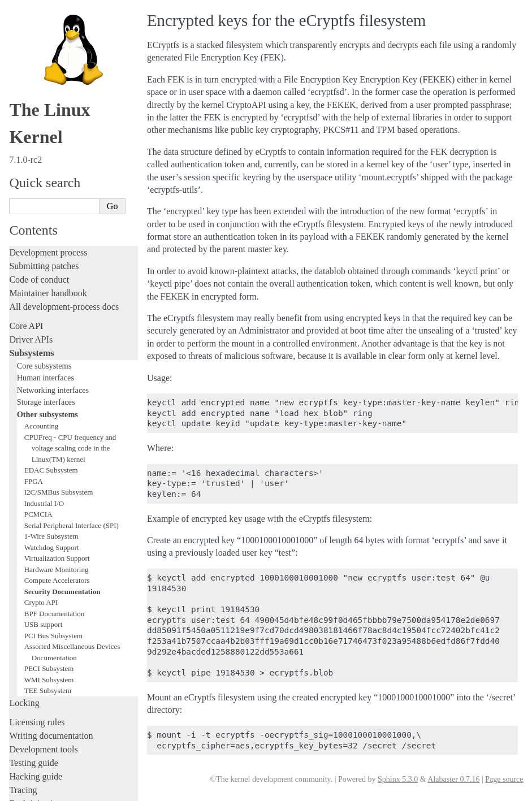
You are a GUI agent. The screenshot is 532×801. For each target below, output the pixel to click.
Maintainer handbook (48, 44)
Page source (504, 779)
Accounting (42, 177)
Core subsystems (44, 116)
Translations (31, 745)
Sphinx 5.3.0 (398, 779)
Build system (33, 614)
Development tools (43, 500)
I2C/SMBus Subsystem (59, 243)
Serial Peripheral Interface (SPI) (72, 276)
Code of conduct (39, 30)
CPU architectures (42, 707)
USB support (44, 375)
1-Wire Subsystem (51, 287)
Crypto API (41, 353)
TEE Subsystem (48, 441)
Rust (17, 581)
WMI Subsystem (49, 430)
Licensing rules (37, 473)
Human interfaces (46, 128)
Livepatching (33, 568)
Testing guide (33, 514)
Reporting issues (39, 628)
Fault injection (35, 554)
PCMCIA (38, 265)
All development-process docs (64, 57)
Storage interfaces (46, 153)
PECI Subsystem (49, 419)
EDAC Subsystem (51, 221)
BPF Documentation (55, 364)
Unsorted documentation (54, 726)
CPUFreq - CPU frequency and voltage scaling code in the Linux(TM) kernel (70, 199)
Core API (26, 77)
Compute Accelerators (57, 331)
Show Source (33, 791)
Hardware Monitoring (57, 320)
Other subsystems (47, 165)
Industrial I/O (44, 254)
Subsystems (31, 104)
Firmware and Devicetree (55, 688)
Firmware (27, 674)
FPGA (34, 232)
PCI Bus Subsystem (53, 386)
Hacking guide (36, 527)
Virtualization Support (57, 309)
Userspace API (36, 655)
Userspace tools (38, 641)
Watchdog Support (52, 298)
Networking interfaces (53, 141)
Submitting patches (44, 17)
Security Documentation (62, 342)
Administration (36, 601)
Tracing (23, 541)
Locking (24, 454)
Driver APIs (31, 90)
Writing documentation (51, 486)
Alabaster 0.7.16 (453, 779)
